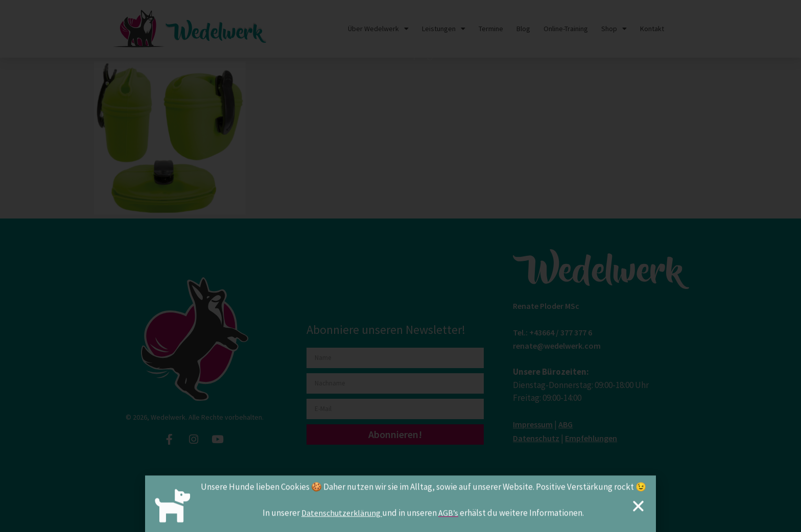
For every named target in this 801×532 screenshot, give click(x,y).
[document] (400, 266)
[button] (638, 509)
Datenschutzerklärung (342, 516)
